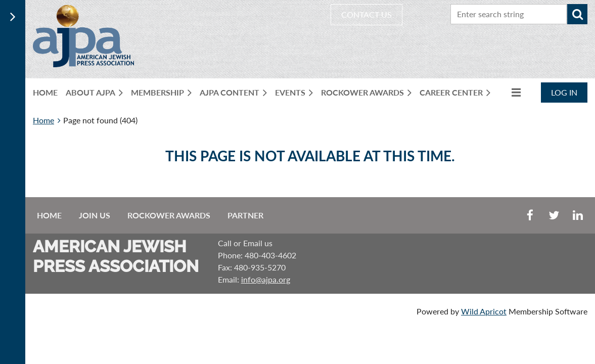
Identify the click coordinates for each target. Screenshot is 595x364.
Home (43, 120)
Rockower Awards (169, 215)
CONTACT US (367, 14)
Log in (564, 92)
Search (577, 14)
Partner (245, 215)
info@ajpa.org (266, 279)
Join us (95, 215)
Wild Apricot (484, 311)
